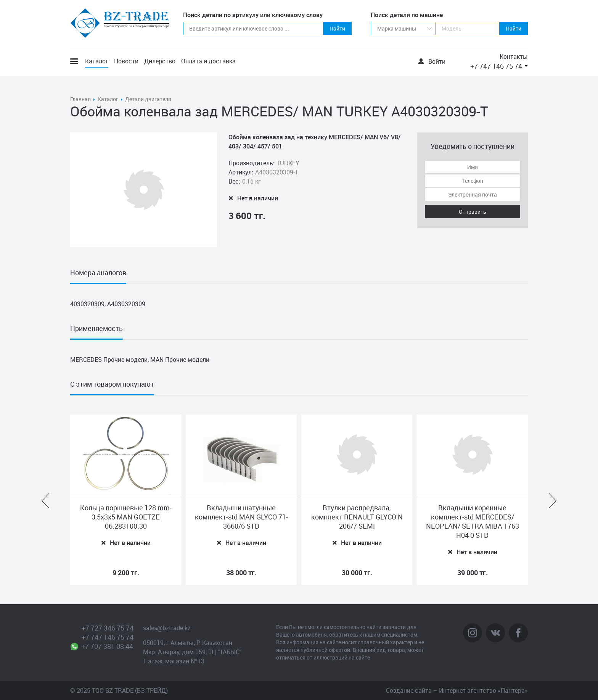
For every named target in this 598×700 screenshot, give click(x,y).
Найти (337, 28)
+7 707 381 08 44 (107, 646)
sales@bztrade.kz (167, 628)
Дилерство (160, 61)
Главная (80, 99)
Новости (126, 61)
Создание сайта (409, 690)
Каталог (97, 61)
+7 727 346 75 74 (108, 628)
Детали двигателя (148, 99)
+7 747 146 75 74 (496, 66)
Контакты (514, 56)
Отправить (473, 212)
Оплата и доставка (208, 61)
